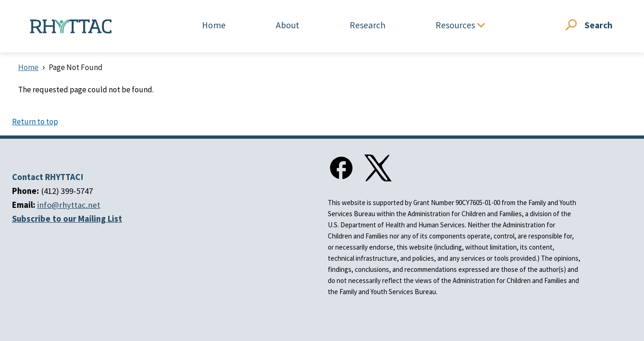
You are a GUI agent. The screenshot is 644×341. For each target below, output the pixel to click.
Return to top (35, 122)
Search (598, 25)
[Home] (71, 26)
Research (368, 25)
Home (214, 25)
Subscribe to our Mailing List (67, 219)
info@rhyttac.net (69, 205)
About (288, 25)
